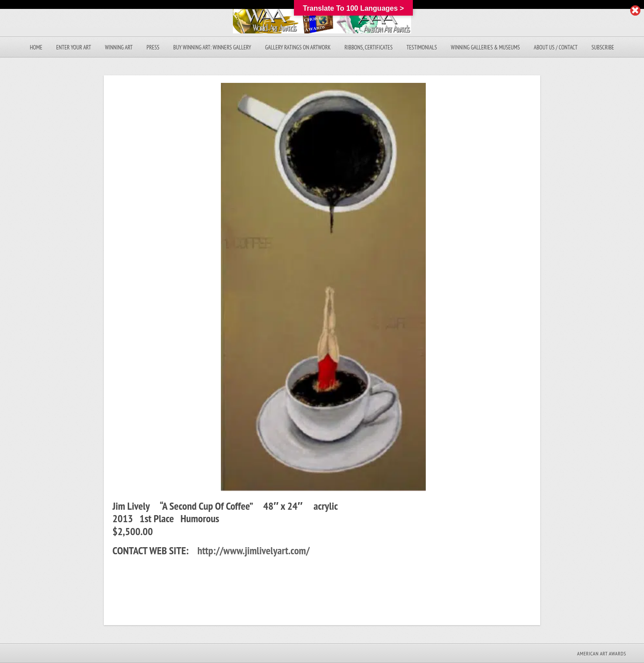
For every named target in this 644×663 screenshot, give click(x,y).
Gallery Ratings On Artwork (298, 47)
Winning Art (119, 47)
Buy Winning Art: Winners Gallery (212, 47)
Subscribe (603, 47)
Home (36, 47)
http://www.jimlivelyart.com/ (253, 550)
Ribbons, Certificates (369, 47)
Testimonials (422, 47)
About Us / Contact (556, 47)
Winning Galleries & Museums (485, 47)
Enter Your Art (73, 47)
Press (153, 47)
